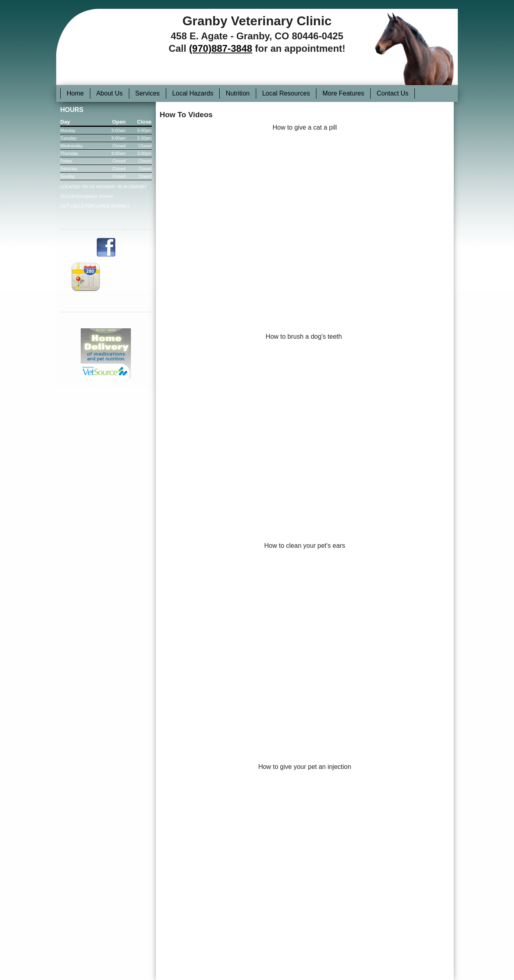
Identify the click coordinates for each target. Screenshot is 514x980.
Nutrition (238, 93)
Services (148, 93)
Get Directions (106, 276)
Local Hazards (193, 93)
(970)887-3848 (221, 48)
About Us (110, 93)
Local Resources (286, 93)
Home (75, 93)
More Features (343, 93)
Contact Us (393, 93)
